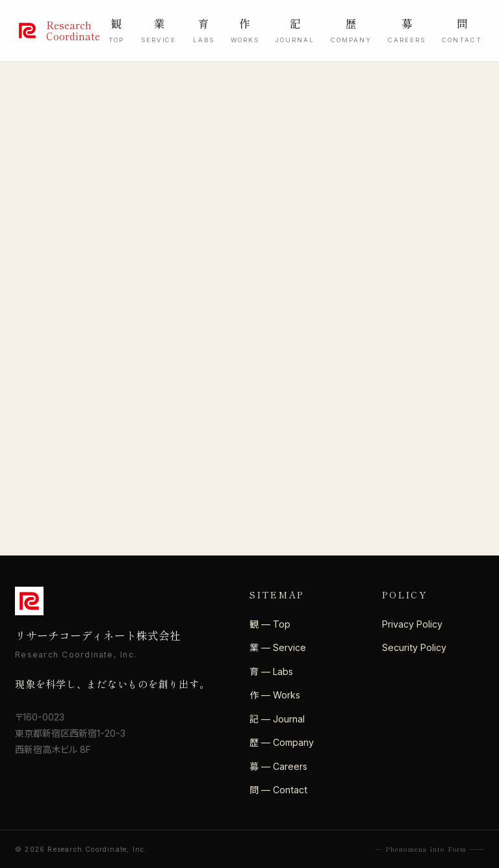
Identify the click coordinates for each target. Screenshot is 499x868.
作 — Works (275, 695)
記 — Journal (277, 719)
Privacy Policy (412, 624)
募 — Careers (278, 766)
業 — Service (278, 647)
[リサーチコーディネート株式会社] (50, 31)
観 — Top (270, 624)
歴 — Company (282, 742)
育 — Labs (271, 671)
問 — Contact (278, 790)
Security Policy (414, 647)
